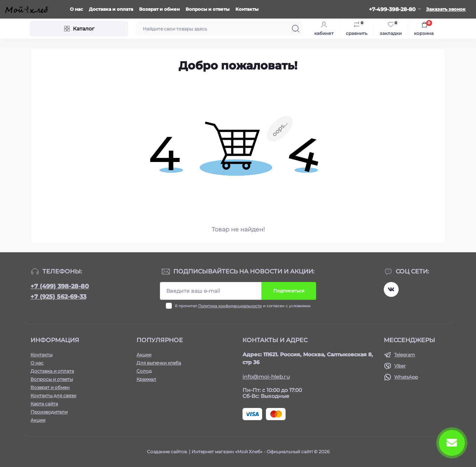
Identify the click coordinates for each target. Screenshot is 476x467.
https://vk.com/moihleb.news (391, 289)
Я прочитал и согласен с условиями (243, 306)
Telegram (405, 355)
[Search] (296, 29)
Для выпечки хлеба (159, 363)
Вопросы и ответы (208, 9)
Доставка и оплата (111, 9)
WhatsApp (406, 377)
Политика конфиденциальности (230, 306)
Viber (400, 366)
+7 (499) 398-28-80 (60, 286)
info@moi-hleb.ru (266, 377)
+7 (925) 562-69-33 (58, 297)
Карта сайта (44, 404)
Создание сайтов (167, 452)
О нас (76, 9)
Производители (49, 412)
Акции (38, 420)
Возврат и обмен (159, 9)
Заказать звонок (446, 9)
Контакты (247, 9)
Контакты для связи (53, 395)
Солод (144, 371)
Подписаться (289, 291)
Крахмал (146, 379)
